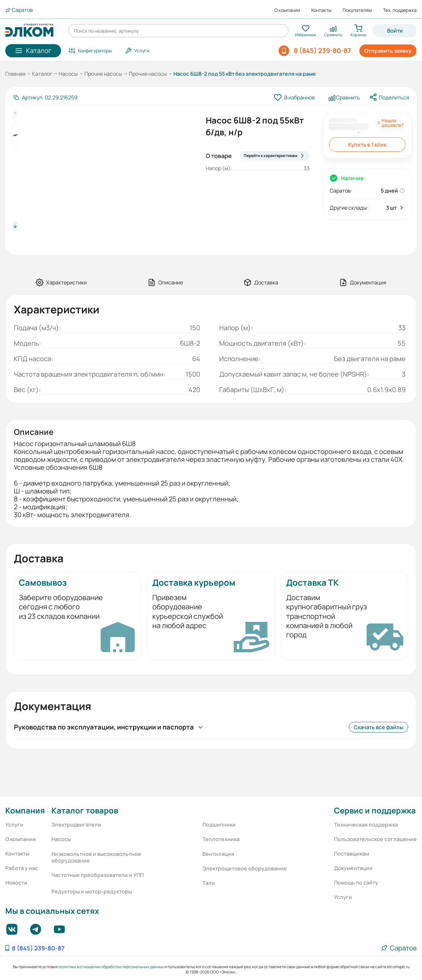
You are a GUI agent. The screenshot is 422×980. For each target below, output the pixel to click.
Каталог (42, 74)
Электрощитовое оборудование (245, 868)
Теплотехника (221, 839)
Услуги (14, 825)
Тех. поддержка (400, 10)
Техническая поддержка (366, 825)
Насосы (68, 74)
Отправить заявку (388, 51)
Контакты (321, 10)
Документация (353, 868)
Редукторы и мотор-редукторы (92, 891)
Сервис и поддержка (375, 810)
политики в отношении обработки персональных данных (111, 967)
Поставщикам (351, 854)
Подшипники (219, 825)
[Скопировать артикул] (45, 97)
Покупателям (357, 10)
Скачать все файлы (378, 727)
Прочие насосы (103, 74)
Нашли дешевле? (390, 123)
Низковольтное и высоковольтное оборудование (96, 857)
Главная (15, 74)
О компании (287, 10)
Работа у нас (22, 868)
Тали (209, 883)
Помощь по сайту (356, 883)
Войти (395, 31)
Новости (16, 883)
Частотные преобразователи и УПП (98, 875)
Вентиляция (218, 854)
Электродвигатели (76, 825)
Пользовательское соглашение (375, 839)
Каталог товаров (85, 810)
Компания (25, 810)
